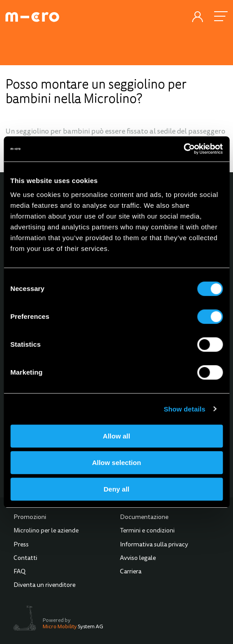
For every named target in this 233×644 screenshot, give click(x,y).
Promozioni (30, 518)
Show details (185, 409)
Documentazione (144, 518)
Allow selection (116, 463)
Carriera (131, 572)
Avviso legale (138, 559)
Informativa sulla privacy (154, 545)
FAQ (20, 572)
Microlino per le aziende (46, 531)
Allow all (116, 436)
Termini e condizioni (147, 531)
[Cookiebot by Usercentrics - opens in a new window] (183, 149)
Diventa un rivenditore (44, 586)
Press (21, 545)
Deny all (117, 489)
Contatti (25, 559)
